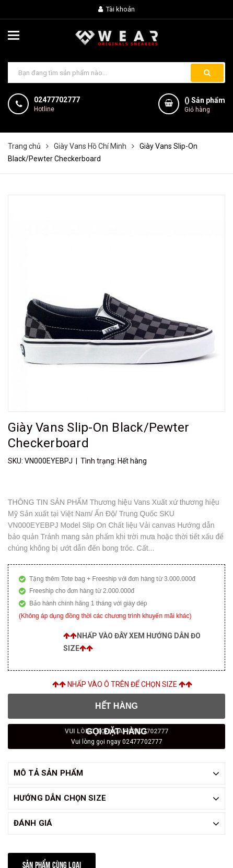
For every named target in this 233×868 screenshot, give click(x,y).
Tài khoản (116, 9)
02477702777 (57, 100)
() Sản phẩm (205, 105)
